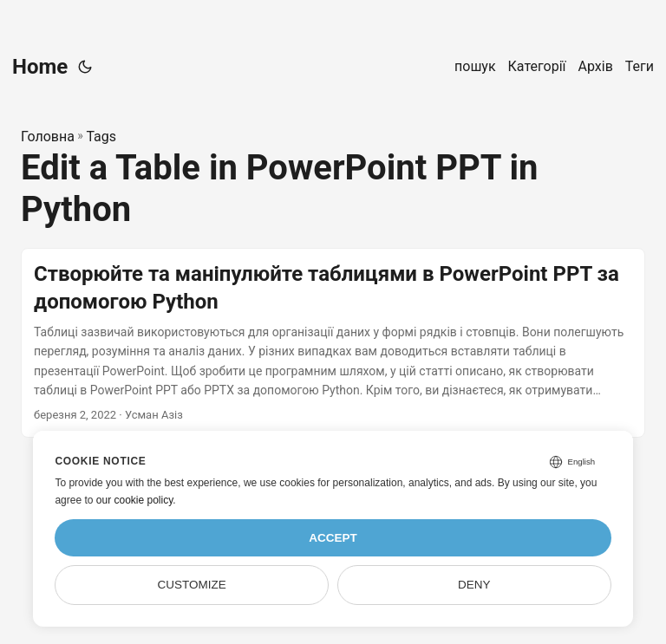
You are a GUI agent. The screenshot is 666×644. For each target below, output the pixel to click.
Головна (48, 137)
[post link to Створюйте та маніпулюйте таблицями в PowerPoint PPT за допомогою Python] (333, 343)
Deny (474, 585)
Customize (192, 585)
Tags (101, 137)
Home (40, 67)
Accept (333, 538)
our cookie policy (135, 500)
